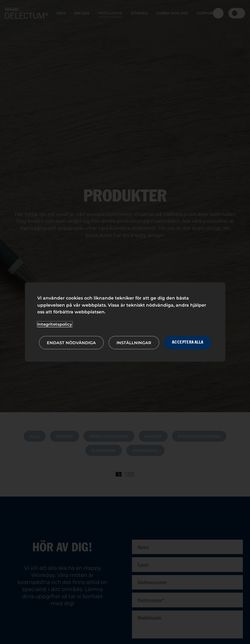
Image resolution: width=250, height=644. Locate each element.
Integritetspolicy (55, 324)
